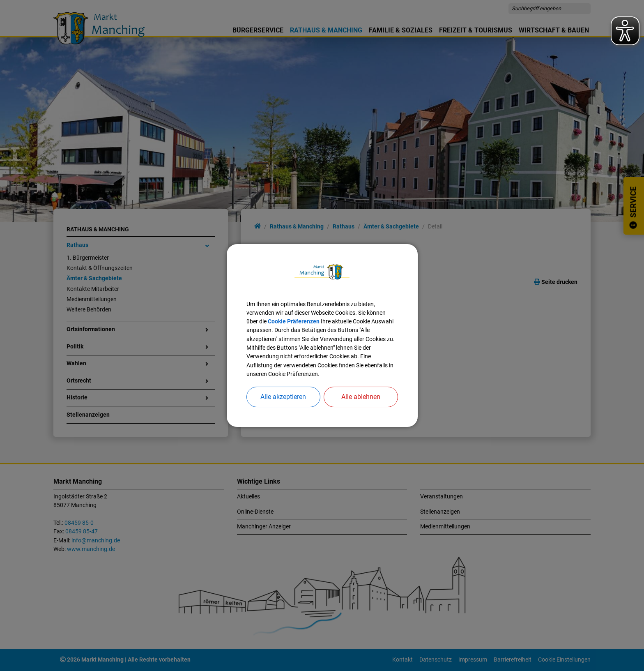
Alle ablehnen (361, 397)
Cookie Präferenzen (294, 321)
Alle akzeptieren (283, 397)
